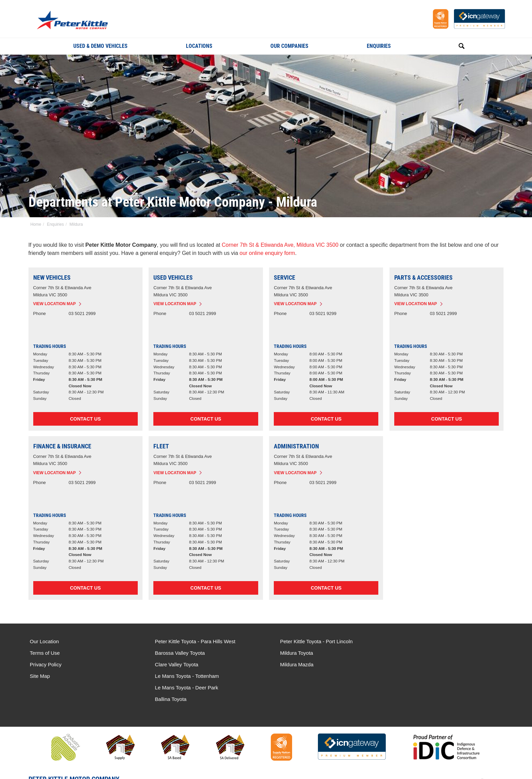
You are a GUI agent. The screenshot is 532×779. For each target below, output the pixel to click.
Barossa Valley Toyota (177, 653)
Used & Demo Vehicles (100, 46)
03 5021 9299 (323, 314)
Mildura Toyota (291, 653)
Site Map (40, 676)
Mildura (75, 224)
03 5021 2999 (82, 314)
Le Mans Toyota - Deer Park (428, 653)
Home (35, 224)
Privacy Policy (46, 665)
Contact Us (86, 419)
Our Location (44, 642)
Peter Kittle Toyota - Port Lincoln (310, 642)
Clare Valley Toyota (174, 665)
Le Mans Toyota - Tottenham (428, 642)
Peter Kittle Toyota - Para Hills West (192, 642)
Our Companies (289, 46)
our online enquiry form (268, 253)
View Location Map (55, 304)
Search (454, 46)
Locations (199, 46)
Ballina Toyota (412, 665)
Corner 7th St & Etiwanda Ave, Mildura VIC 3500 (280, 245)
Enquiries (379, 46)
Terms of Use (45, 653)
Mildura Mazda (291, 665)
